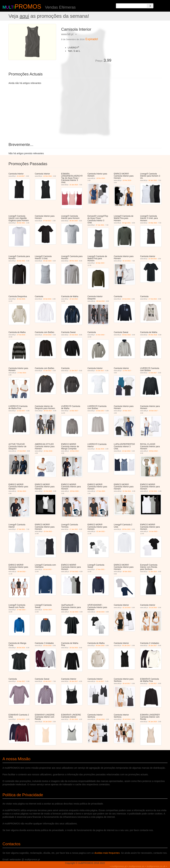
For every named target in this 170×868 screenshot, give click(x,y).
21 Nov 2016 (100, 335)
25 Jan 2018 (74, 719)
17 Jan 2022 (74, 529)
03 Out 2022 (47, 569)
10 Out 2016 (126, 299)
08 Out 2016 (101, 301)
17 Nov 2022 (100, 569)
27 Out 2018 (22, 451)
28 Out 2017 (48, 411)
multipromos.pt (119, 866)
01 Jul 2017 (100, 681)
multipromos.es (137, 866)
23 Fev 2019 (127, 180)
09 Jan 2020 (153, 180)
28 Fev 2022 (126, 529)
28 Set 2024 (101, 612)
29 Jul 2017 (127, 683)
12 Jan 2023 (153, 572)
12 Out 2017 (153, 373)
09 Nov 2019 (153, 451)
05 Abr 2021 (21, 223)
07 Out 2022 (74, 572)
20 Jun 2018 (101, 719)
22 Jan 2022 (101, 531)
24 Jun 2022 (153, 531)
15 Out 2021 (48, 531)
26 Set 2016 (21, 299)
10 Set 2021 (153, 491)
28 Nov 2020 (74, 491)
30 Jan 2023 (47, 261)
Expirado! (92, 39)
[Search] (150, 6)
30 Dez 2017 (153, 411)
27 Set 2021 (21, 529)
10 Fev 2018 (101, 178)
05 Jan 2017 (126, 645)
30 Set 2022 (21, 572)
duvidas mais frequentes (107, 853)
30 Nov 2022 (127, 572)
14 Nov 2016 (47, 176)
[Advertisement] (138, 45)
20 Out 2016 (47, 335)
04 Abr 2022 (21, 261)
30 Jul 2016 (153, 608)
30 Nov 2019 (22, 491)
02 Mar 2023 (100, 263)
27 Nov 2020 (101, 491)
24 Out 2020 (48, 491)
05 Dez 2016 (126, 335)
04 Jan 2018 (47, 722)
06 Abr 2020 (74, 221)
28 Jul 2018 (127, 719)
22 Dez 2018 (48, 451)
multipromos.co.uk (156, 866)
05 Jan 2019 (100, 449)
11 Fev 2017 (127, 371)
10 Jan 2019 (74, 185)
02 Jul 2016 (127, 261)
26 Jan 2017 (74, 681)
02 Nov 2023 (47, 610)
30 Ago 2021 (126, 223)
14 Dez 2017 (74, 411)
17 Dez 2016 (22, 373)
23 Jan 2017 (100, 371)
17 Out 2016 (153, 299)
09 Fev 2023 (74, 261)
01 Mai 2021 (127, 491)
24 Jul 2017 (21, 176)
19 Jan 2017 (153, 645)
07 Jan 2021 (100, 225)
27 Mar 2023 (21, 610)
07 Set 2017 (47, 221)
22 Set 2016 (153, 259)
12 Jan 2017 (47, 371)
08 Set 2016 (21, 648)
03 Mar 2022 (153, 223)
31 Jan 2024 (74, 612)
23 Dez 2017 (127, 411)
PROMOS (28, 7)
